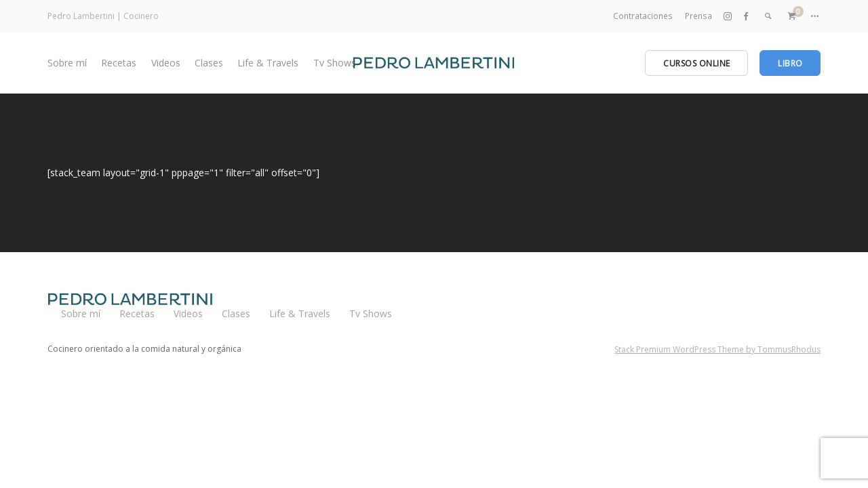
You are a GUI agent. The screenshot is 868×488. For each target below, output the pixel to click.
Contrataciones (644, 16)
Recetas (119, 63)
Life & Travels (268, 63)
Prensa (698, 16)
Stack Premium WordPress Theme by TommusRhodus (717, 349)
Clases (209, 63)
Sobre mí (67, 63)
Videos (166, 63)
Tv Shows (335, 63)
